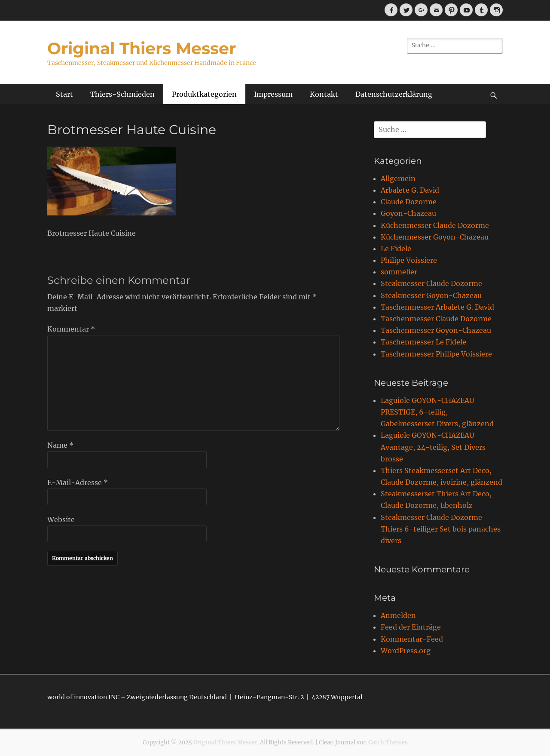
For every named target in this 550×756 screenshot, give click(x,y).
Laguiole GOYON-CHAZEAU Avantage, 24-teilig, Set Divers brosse (433, 447)
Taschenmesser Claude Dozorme (436, 319)
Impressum (273, 94)
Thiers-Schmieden (122, 94)
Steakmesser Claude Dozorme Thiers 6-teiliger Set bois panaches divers (441, 529)
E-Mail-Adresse (78, 482)
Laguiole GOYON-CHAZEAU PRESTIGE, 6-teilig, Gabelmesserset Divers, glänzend (437, 412)
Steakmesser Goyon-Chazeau (431, 295)
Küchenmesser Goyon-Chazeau (435, 237)
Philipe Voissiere (409, 260)
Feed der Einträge (411, 627)
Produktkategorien (204, 94)
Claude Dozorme (409, 202)
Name (60, 445)
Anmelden (398, 615)
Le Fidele (396, 249)
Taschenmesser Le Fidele (423, 342)
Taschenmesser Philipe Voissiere (436, 354)
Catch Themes (388, 742)
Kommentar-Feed (412, 639)
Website (61, 519)
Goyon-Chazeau (408, 213)
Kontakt (324, 94)
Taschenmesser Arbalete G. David (437, 307)
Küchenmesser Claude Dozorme (435, 225)
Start (64, 94)
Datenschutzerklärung (394, 94)
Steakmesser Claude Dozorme (431, 283)
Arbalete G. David (410, 190)
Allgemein (398, 178)
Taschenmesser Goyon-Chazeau (436, 330)
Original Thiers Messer (142, 48)
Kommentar (71, 329)
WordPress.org (406, 651)
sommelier (399, 272)
